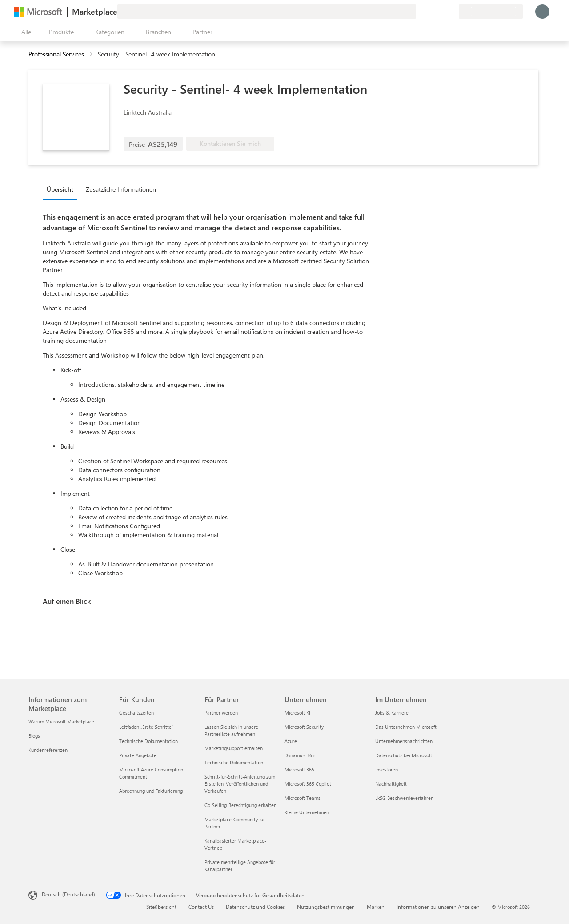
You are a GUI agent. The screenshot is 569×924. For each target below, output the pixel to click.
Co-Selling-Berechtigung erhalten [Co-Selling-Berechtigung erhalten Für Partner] (240, 805)
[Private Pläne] (452, 12)
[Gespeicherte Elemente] (441, 12)
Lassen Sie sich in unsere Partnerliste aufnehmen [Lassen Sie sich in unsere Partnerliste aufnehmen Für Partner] (231, 730)
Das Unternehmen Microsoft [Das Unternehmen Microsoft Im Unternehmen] (406, 727)
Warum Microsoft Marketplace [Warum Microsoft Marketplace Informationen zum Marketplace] (61, 721)
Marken (376, 907)
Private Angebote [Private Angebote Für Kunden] (138, 755)
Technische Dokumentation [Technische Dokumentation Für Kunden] (148, 741)
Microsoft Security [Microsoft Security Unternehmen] (304, 727)
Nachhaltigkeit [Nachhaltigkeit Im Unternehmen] (391, 784)
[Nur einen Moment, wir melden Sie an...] (542, 12)
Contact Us (201, 907)
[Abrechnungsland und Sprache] (491, 12)
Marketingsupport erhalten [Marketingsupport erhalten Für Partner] (234, 748)
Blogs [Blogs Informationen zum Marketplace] (34, 736)
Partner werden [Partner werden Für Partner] (221, 713)
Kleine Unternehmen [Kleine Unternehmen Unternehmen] (307, 812)
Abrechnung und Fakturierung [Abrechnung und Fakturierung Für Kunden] (151, 791)
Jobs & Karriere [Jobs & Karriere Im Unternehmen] (392, 713)
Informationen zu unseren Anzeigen (438, 907)
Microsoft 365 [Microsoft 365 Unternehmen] (299, 769)
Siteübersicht (161, 907)
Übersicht (60, 189)
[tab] (62, 189)
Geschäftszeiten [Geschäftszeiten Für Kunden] (136, 713)
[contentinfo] (92, 54)
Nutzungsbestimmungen (326, 907)
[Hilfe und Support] (430, 12)
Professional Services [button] (56, 54)
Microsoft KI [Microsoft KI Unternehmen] (297, 713)
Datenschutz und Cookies (255, 907)
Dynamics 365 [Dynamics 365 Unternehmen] (300, 755)
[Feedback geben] (420, 12)
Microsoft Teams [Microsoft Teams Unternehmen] (303, 798)
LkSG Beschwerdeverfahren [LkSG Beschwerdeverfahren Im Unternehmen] (404, 798)
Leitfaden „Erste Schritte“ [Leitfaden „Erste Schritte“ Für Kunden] (146, 727)
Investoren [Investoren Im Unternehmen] (387, 769)
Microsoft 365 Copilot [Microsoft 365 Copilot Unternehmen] (308, 784)
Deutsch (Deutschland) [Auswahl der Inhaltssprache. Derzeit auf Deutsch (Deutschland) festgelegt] (68, 894)
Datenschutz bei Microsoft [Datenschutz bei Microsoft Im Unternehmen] (404, 755)
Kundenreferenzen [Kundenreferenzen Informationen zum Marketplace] (48, 750)
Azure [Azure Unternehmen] (291, 741)
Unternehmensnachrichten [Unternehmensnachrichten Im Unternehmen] (404, 741)
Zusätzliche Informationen (121, 189)
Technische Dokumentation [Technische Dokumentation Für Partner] (234, 762)
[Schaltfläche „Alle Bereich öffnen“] (24, 32)
